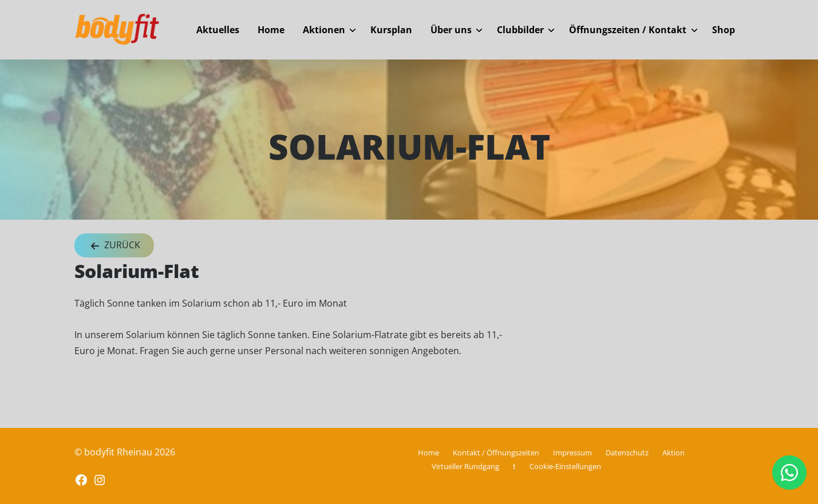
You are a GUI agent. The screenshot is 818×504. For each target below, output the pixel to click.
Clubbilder (520, 30)
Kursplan (391, 30)
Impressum (572, 453)
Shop (724, 30)
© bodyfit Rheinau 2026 (125, 452)
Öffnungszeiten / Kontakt (628, 30)
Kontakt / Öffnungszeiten (496, 453)
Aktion (673, 453)
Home (271, 30)
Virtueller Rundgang (465, 466)
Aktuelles (218, 30)
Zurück (114, 246)
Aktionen (324, 30)
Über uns (451, 30)
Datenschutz (627, 453)
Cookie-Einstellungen (565, 466)
